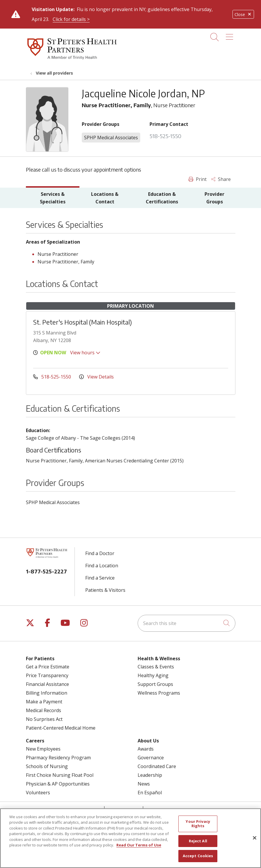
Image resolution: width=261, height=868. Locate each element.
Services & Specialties (53, 198)
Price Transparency (47, 675)
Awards (146, 749)
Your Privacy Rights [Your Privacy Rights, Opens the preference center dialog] (198, 828)
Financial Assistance (47, 684)
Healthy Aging (153, 675)
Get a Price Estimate (48, 667)
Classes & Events (156, 667)
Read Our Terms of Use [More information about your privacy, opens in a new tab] (139, 850)
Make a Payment (44, 702)
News (144, 784)
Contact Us (124, 810)
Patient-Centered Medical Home (61, 728)
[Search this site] (187, 623)
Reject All (198, 845)
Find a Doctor (100, 553)
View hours (85, 353)
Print (198, 179)
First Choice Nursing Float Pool (60, 775)
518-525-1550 (165, 136)
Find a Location (102, 566)
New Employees (43, 749)
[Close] (255, 842)
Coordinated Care (157, 766)
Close (243, 14)
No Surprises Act (44, 719)
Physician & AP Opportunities (58, 784)
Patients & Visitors (105, 590)
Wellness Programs (159, 693)
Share (221, 179)
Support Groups (155, 684)
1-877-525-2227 (46, 571)
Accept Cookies (198, 860)
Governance (151, 758)
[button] (231, 35)
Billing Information (47, 693)
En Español (150, 793)
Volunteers (38, 793)
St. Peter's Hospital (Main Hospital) (82, 322)
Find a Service (100, 578)
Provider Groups (214, 198)
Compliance (163, 810)
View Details (96, 377)
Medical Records (43, 710)
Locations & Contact (105, 198)
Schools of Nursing (47, 766)
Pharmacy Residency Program (58, 758)
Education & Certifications (162, 198)
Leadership (150, 775)
